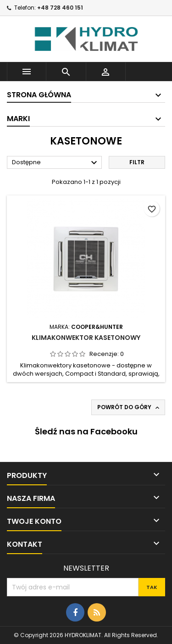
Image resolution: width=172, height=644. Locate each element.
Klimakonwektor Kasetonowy (86, 338)
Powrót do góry (129, 407)
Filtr (137, 162)
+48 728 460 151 (60, 8)
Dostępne (56, 163)
